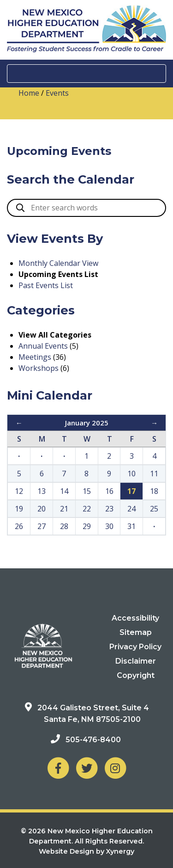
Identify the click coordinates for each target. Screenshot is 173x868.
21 (64, 509)
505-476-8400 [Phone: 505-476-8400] (93, 740)
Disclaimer (136, 661)
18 (154, 491)
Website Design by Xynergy (86, 851)
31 (131, 526)
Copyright (136, 675)
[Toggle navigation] (86, 74)
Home (29, 93)
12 (19, 491)
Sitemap (136, 632)
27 (42, 526)
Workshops (39, 368)
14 (64, 491)
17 (131, 491)
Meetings (35, 357)
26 (19, 526)
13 (42, 491)
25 (154, 509)
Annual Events (43, 346)
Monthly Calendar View (58, 263)
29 (87, 526)
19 (19, 509)
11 (154, 474)
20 (42, 509)
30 (109, 526)
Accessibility (135, 618)
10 (131, 474)
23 (109, 509)
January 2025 (87, 423)
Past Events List (46, 285)
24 (131, 509)
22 (87, 509)
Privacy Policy (135, 647)
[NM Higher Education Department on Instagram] (115, 768)
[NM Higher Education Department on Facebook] (58, 768)
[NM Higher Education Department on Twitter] (87, 768)
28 (64, 526)
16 (109, 491)
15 (87, 491)
